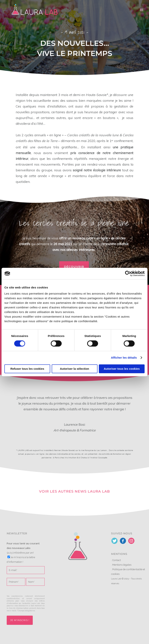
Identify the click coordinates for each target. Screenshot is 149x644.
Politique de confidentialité (127, 569)
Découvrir (74, 267)
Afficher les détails (124, 358)
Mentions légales (122, 565)
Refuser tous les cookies (27, 369)
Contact (117, 560)
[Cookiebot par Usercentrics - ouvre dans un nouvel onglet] (128, 274)
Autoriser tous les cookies (122, 369)
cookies (115, 574)
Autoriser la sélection (75, 369)
